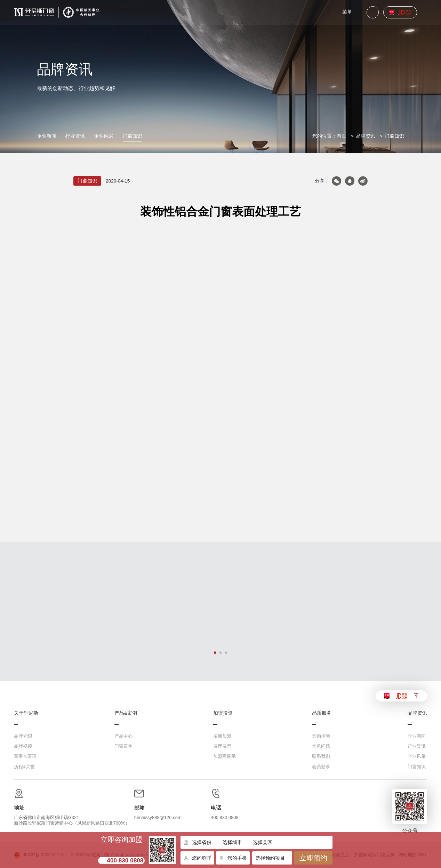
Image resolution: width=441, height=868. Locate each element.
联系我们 (321, 757)
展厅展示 (222, 747)
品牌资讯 (366, 136)
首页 (342, 136)
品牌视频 (23, 747)
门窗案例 (123, 747)
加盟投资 (223, 713)
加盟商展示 (224, 757)
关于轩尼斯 (26, 713)
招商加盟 (222, 736)
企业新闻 (47, 136)
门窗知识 (133, 136)
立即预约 (313, 858)
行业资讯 (75, 136)
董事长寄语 (25, 757)
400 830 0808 (125, 860)
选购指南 (321, 736)
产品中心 (123, 736)
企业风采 (104, 136)
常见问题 (321, 747)
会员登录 (321, 767)
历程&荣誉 (25, 767)
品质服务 (322, 713)
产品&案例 (126, 713)
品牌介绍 (23, 736)
